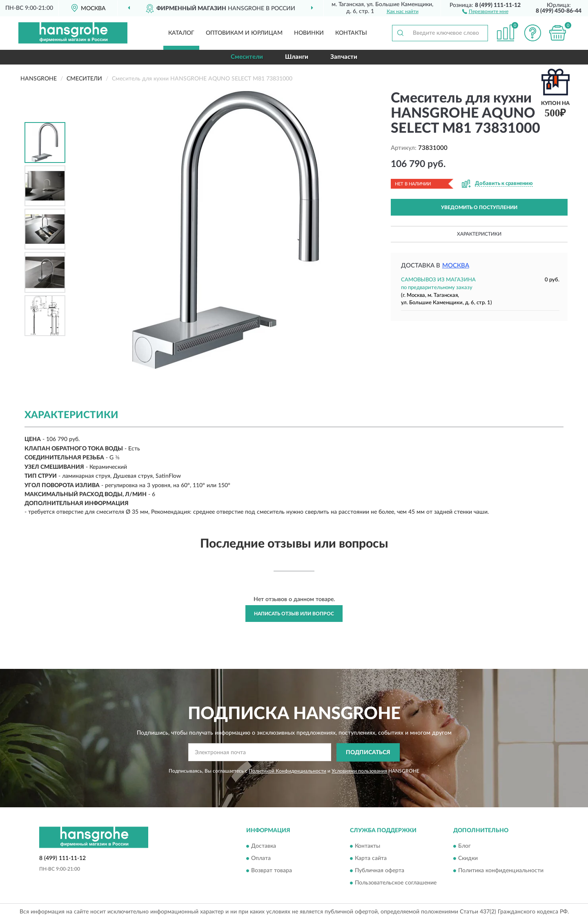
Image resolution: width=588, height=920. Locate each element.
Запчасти (344, 57)
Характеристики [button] (479, 234)
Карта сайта (371, 859)
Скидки (468, 859)
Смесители (247, 57)
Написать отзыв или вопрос (294, 614)
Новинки (309, 33)
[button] (485, 11)
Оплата (261, 859)
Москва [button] (456, 266)
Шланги (297, 57)
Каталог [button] (181, 33)
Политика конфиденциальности (501, 871)
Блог (464, 846)
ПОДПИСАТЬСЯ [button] (368, 753)
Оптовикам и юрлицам (244, 33)
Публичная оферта (380, 871)
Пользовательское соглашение (396, 883)
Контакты (351, 33)
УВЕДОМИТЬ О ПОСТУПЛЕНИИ (479, 207)
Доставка (264, 846)
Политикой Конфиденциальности (287, 771)
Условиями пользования (359, 771)
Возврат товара (272, 871)
